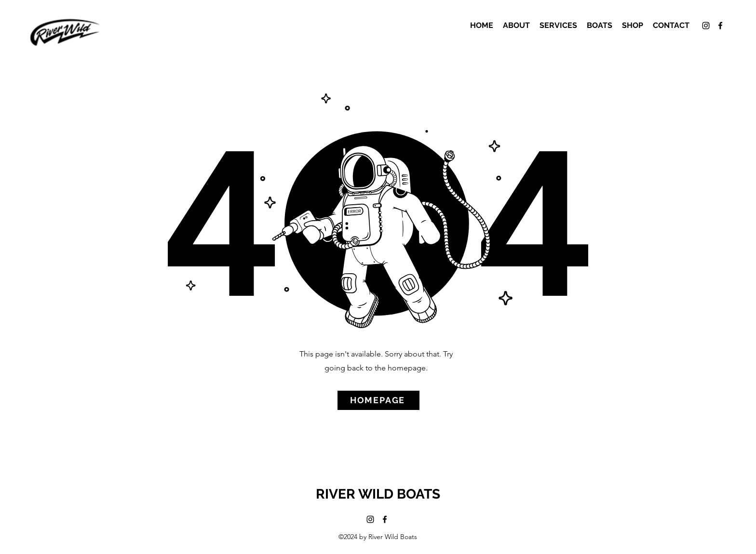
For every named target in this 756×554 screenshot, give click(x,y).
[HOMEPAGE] (378, 400)
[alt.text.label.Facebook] (720, 26)
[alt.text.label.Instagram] (706, 26)
